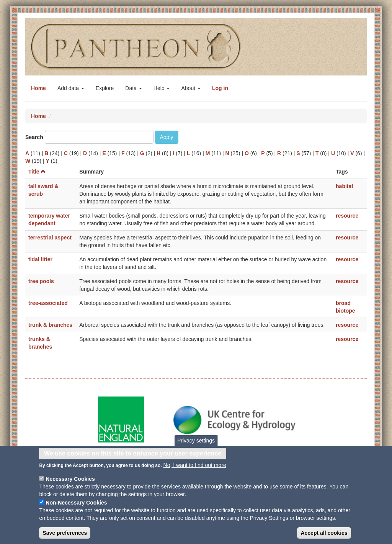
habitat (345, 186)
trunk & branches (50, 325)
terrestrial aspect (50, 238)
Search (34, 137)
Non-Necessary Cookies (76, 509)
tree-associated (48, 303)
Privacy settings (196, 447)
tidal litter (40, 259)
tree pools (41, 281)
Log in (220, 88)
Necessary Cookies (70, 485)
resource (347, 216)
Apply (166, 137)
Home (38, 88)
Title (37, 172)
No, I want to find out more (195, 472)
